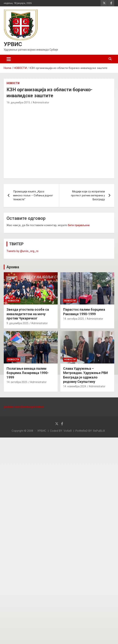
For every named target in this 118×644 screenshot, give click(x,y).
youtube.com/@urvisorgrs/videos (24, 407)
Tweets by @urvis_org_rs (22, 251)
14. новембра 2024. (75, 386)
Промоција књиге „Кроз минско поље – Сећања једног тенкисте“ (33, 195)
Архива (13, 267)
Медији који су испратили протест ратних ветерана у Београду (88, 195)
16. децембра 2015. (19, 102)
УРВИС (13, 44)
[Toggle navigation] (9, 59)
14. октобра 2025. (74, 319)
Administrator (41, 102)
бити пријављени (79, 225)
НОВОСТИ (13, 83)
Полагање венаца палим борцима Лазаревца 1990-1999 (28, 373)
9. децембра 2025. (18, 323)
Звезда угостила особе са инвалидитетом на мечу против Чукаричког (28, 314)
